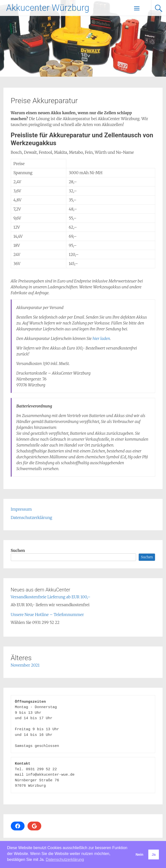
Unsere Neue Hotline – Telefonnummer (47, 615)
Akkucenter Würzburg (48, 8)
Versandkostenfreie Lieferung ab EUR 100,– (51, 597)
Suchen (18, 550)
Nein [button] (139, 854)
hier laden (101, 338)
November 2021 (25, 665)
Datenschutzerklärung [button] (65, 860)
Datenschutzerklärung (32, 518)
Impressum (21, 509)
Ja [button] (154, 854)
